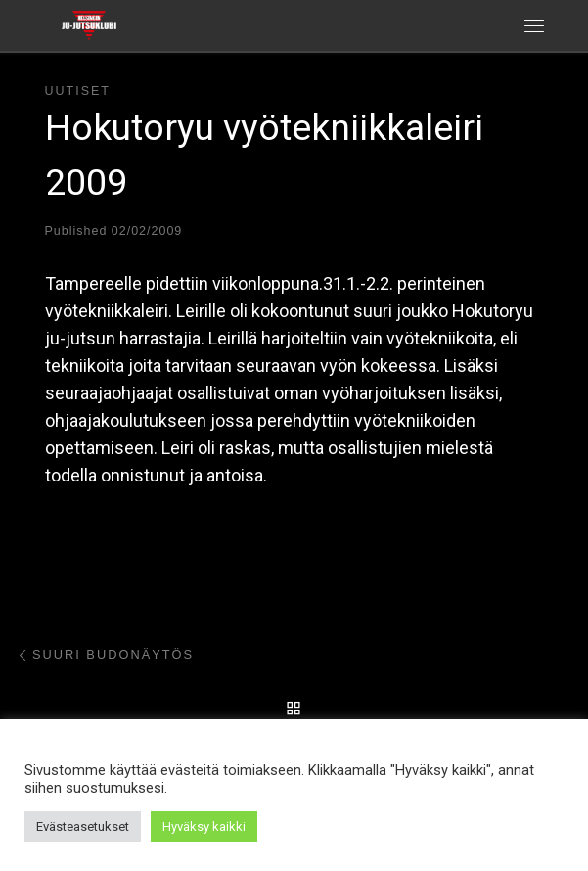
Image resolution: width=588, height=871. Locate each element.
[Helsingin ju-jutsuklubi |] (89, 23)
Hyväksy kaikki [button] (204, 826)
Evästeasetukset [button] (83, 826)
